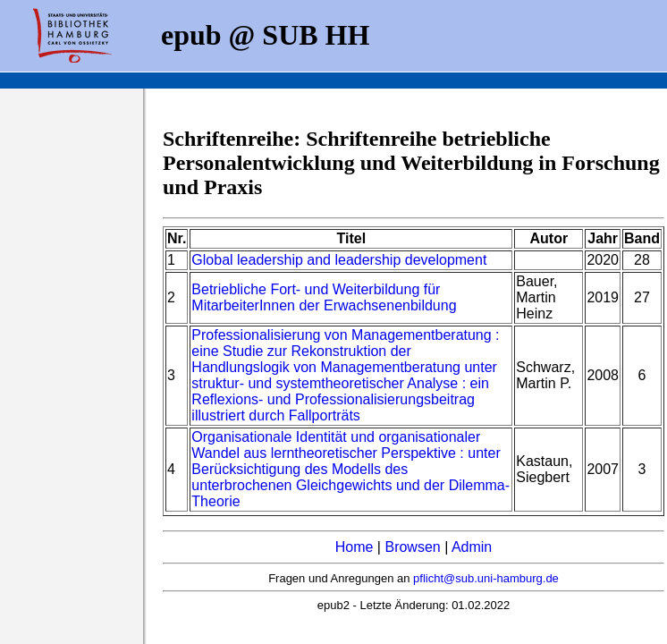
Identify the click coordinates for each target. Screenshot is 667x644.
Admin (472, 547)
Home (355, 547)
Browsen (412, 547)
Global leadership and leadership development (339, 260)
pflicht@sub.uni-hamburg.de (486, 578)
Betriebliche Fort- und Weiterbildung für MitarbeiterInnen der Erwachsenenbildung (324, 297)
